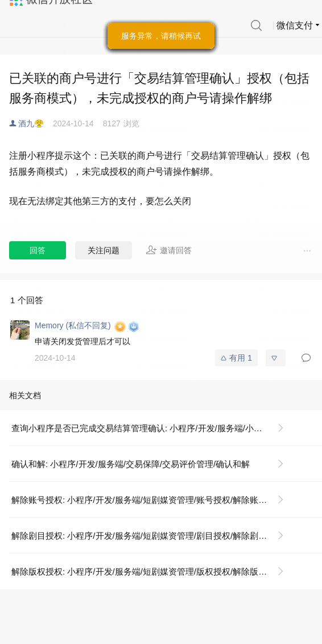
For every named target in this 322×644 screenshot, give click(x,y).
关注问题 (104, 250)
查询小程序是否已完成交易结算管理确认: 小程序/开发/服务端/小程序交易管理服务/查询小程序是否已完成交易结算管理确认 (152, 428)
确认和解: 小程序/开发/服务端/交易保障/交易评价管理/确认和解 (131, 464)
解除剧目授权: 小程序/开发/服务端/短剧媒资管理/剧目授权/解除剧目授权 (148, 536)
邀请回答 (169, 250)
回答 (38, 250)
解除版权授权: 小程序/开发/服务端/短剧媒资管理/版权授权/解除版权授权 (148, 571)
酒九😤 (31, 123)
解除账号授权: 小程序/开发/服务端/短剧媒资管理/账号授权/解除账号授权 (148, 500)
